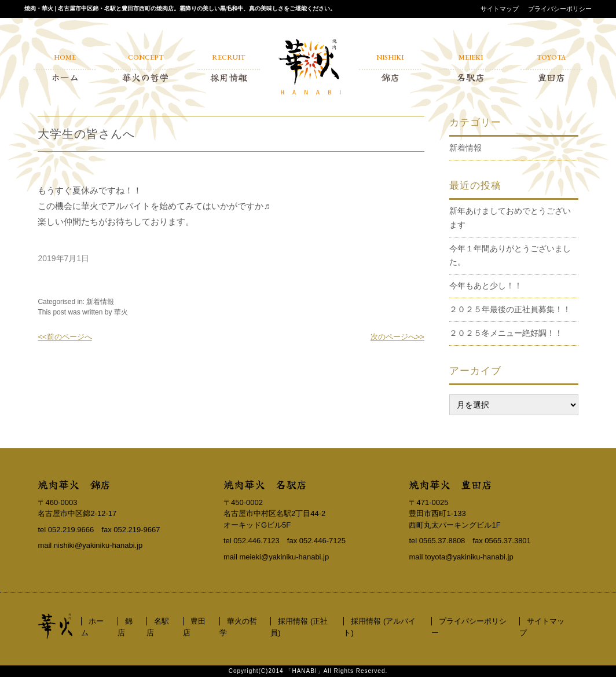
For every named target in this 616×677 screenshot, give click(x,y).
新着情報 (100, 302)
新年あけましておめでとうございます (510, 218)
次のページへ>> (397, 337)
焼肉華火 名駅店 (265, 484)
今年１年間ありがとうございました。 (510, 255)
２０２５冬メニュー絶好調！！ (506, 333)
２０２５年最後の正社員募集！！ (510, 309)
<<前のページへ (65, 337)
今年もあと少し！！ (486, 286)
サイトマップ (500, 9)
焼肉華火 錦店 (74, 484)
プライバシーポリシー (560, 9)
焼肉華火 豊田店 (450, 484)
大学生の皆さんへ (86, 134)
